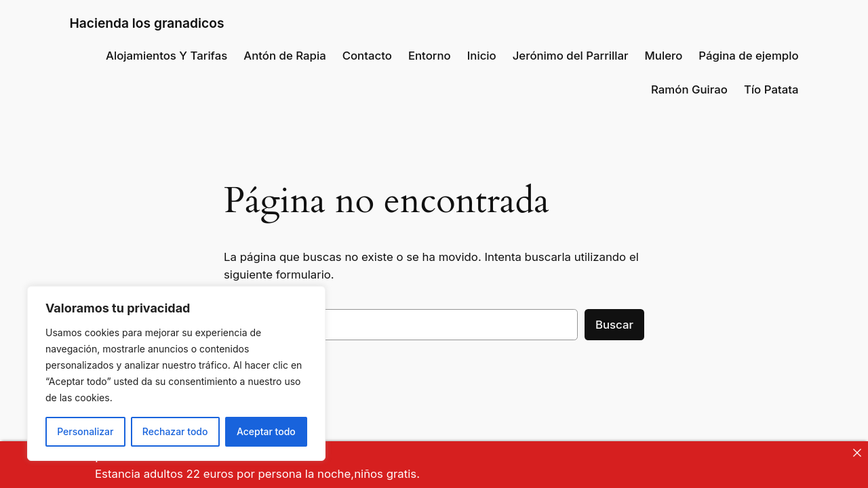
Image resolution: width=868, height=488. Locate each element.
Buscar (614, 325)
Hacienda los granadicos (146, 23)
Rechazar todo (175, 431)
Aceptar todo (266, 431)
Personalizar (85, 431)
